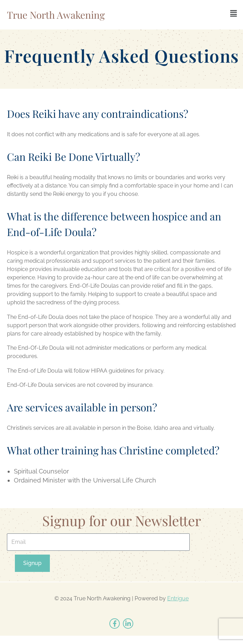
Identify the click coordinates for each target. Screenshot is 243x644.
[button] (234, 13)
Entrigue (178, 598)
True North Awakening (56, 15)
